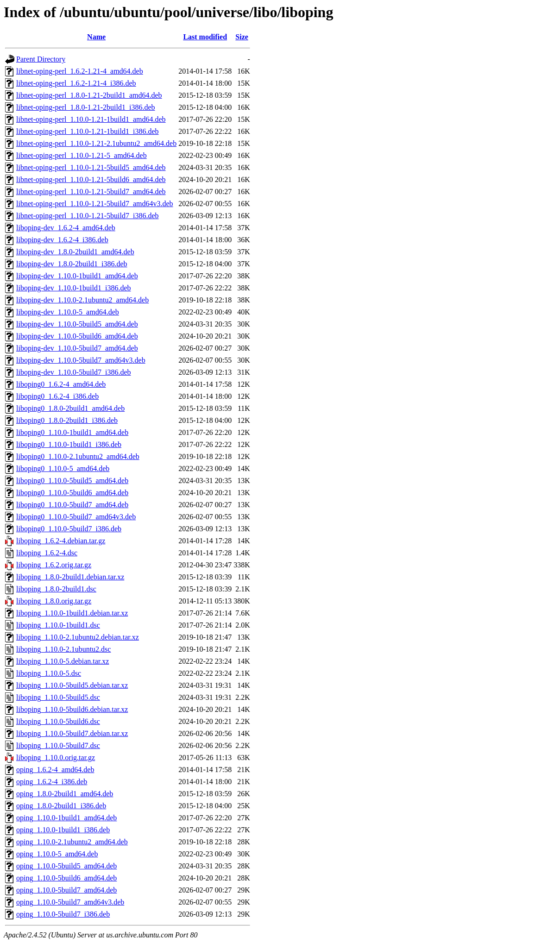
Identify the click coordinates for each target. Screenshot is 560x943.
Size (242, 37)
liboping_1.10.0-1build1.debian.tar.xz (72, 613)
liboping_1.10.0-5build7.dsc (58, 745)
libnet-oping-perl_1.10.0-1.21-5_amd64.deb (82, 155)
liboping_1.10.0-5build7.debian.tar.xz (72, 733)
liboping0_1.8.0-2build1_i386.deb (67, 420)
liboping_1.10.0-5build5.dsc (58, 697)
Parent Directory (41, 59)
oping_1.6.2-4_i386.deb (52, 782)
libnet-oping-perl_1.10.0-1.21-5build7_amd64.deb (91, 192)
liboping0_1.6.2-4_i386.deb (57, 396)
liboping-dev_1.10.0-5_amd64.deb (68, 312)
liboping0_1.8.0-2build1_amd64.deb (70, 408)
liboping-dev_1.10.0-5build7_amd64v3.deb (81, 360)
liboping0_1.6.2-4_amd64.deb (61, 384)
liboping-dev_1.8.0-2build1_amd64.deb (75, 252)
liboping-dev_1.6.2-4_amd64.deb (66, 228)
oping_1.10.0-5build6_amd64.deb (66, 878)
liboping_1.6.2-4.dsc (47, 553)
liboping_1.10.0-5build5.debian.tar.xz (72, 685)
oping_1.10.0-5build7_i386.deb (63, 914)
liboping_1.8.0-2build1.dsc (56, 589)
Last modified (205, 37)
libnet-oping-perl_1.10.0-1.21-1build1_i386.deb (88, 131)
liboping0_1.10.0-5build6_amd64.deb (72, 493)
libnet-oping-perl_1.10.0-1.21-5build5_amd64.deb (91, 167)
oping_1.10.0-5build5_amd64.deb (66, 866)
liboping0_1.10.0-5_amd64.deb (63, 468)
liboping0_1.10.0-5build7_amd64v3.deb (76, 517)
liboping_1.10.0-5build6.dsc (58, 721)
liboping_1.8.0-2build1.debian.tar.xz (70, 577)
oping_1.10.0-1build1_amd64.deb (66, 818)
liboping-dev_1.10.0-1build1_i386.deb (74, 288)
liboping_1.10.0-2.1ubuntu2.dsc (63, 649)
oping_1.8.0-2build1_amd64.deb (65, 794)
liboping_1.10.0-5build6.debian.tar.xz (72, 709)
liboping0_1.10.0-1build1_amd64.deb (72, 432)
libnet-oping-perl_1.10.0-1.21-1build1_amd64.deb (91, 119)
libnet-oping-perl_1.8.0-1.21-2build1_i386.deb (86, 107)
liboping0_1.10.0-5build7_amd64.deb (72, 505)
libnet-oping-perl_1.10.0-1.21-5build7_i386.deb (88, 216)
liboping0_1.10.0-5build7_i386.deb (69, 529)
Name (96, 37)
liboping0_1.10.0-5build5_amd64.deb (72, 481)
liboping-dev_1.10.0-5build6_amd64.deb (77, 336)
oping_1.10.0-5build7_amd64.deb (66, 890)
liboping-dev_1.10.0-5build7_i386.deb (74, 372)
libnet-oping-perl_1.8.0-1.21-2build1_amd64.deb (89, 95)
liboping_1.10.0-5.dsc (49, 673)
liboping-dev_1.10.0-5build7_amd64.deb (77, 348)
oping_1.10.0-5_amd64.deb (57, 854)
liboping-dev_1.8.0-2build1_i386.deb (72, 264)
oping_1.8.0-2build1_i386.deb (61, 806)
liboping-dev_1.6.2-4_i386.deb (62, 240)
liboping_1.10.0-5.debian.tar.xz (63, 661)
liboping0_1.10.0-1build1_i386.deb (69, 444)
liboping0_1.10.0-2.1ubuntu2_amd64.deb (78, 456)
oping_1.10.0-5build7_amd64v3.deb (70, 902)
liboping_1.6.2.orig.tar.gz (54, 565)
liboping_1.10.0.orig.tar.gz (56, 758)
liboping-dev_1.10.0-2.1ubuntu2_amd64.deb (82, 300)
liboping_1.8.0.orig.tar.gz (54, 601)
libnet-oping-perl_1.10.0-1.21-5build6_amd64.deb (91, 179)
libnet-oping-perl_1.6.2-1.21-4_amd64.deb (80, 71)
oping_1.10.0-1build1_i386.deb (63, 830)
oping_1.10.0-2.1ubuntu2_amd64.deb (72, 842)
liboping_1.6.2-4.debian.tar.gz (61, 541)
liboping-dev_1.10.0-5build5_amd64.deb (77, 324)
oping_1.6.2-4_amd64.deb (55, 770)
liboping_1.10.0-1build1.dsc (58, 625)
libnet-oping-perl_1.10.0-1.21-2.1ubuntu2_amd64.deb (96, 143)
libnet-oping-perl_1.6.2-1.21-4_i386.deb (76, 83)
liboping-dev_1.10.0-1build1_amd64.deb (77, 276)
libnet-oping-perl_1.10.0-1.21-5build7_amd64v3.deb (95, 204)
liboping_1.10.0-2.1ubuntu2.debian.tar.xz (78, 637)
